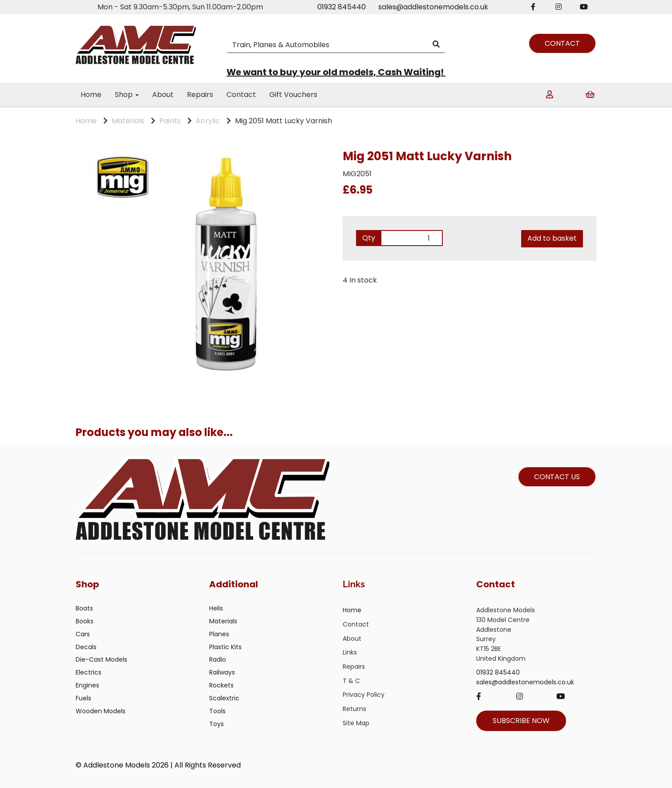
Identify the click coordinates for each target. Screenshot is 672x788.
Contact (241, 95)
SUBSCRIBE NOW (521, 721)
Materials (128, 121)
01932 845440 (342, 7)
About (163, 95)
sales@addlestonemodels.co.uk (433, 7)
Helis (216, 608)
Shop (127, 95)
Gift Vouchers (293, 95)
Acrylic (208, 121)
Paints (170, 121)
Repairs (200, 95)
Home (91, 95)
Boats (84, 608)
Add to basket (552, 238)
